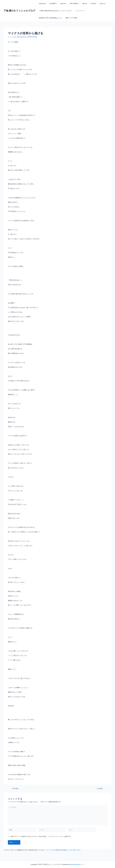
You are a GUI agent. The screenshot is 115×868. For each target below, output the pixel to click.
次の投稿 (100, 788)
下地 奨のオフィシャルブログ (19, 11)
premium (61, 4)
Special (81, 4)
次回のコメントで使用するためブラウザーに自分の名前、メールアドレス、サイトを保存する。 (41, 838)
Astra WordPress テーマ (77, 864)
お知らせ (98, 4)
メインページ (79, 11)
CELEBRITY (52, 4)
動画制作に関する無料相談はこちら (98, 11)
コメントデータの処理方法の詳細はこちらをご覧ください (64, 851)
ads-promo (42, 4)
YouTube (89, 4)
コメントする (12, 37)
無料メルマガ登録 (44, 18)
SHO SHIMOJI (72, 4)
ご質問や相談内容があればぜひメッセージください (55, 11)
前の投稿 (15, 788)
